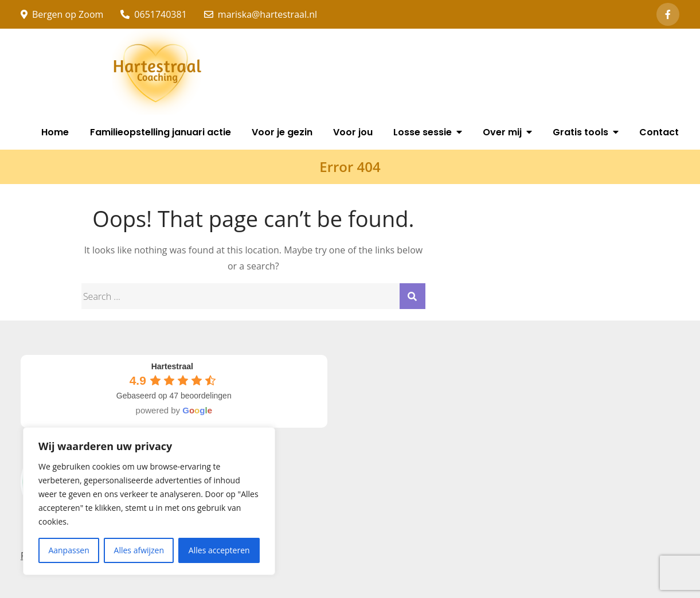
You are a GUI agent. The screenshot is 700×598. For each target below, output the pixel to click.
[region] (149, 501)
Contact (659, 132)
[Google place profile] (172, 366)
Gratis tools (580, 132)
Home (55, 132)
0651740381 (153, 14)
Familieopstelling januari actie (161, 132)
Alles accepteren (219, 550)
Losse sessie (423, 132)
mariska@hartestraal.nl (261, 14)
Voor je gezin (282, 132)
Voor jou (353, 132)
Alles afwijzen (139, 550)
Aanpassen (69, 550)
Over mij (502, 132)
